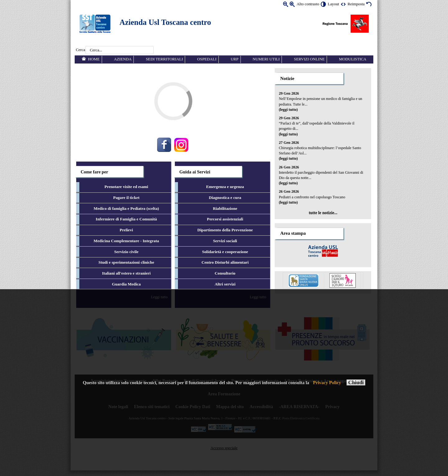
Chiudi (356, 382)
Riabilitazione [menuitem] (225, 208)
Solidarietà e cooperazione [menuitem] (225, 252)
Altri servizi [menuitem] (225, 284)
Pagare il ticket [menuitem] (126, 198)
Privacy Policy (327, 383)
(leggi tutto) (288, 110)
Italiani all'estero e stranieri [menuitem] (126, 273)
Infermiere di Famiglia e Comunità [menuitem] (126, 219)
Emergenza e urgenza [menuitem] (225, 187)
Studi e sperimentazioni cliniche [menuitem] (126, 262)
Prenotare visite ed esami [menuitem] (126, 187)
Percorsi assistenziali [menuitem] (225, 219)
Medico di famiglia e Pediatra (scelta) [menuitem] (126, 208)
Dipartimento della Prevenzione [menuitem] (225, 230)
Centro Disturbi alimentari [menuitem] (225, 262)
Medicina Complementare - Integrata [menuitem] (126, 241)
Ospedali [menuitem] (207, 59)
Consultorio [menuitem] (225, 273)
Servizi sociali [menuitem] (225, 241)
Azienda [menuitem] (123, 59)
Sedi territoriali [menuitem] (164, 59)
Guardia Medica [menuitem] (126, 284)
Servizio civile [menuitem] (126, 252)
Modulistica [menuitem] (352, 59)
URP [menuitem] (234, 59)
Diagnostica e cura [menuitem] (225, 198)
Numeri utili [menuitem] (266, 59)
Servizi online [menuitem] (309, 59)
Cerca (81, 50)
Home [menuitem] (94, 59)
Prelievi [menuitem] (126, 230)
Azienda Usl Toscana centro (165, 22)
